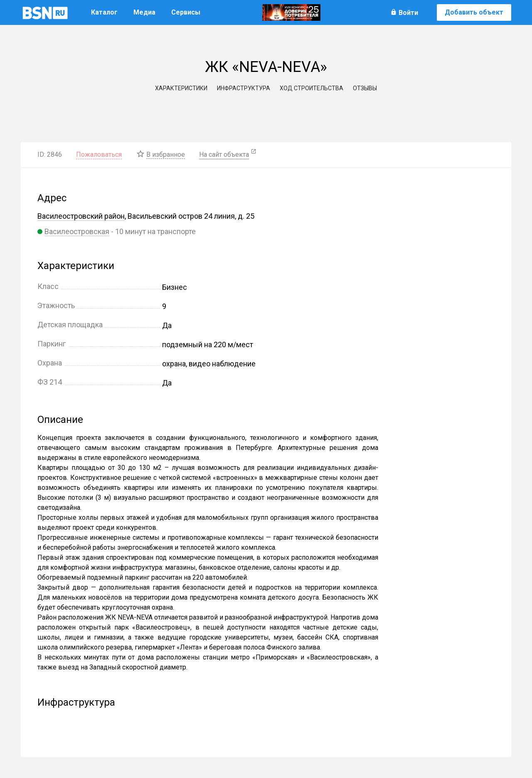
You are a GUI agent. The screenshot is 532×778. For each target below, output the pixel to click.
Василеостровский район (81, 216)
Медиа (144, 12)
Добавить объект (474, 12)
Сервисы (186, 12)
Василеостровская (77, 231)
